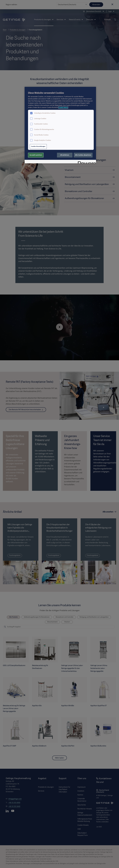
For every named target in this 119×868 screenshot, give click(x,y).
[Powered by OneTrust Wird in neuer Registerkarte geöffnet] (86, 162)
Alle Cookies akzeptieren (83, 155)
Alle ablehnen (65, 155)
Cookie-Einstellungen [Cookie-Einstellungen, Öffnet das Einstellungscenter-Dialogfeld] (38, 146)
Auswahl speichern (36, 155)
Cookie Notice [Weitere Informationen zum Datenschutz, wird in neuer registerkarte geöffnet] (63, 107)
